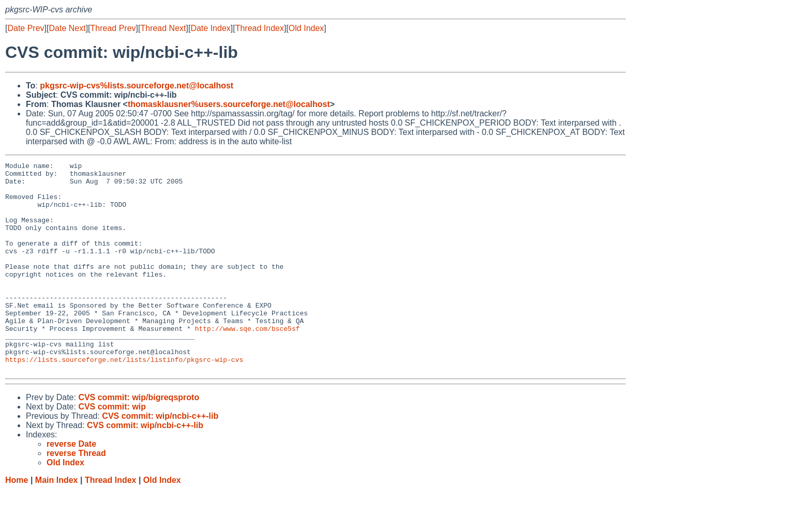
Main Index (57, 522)
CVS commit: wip (112, 449)
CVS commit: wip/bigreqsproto (139, 439)
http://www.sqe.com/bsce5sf (247, 362)
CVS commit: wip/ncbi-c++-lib (160, 458)
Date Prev (26, 28)
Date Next (67, 28)
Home (17, 522)
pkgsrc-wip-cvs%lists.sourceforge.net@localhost (137, 86)
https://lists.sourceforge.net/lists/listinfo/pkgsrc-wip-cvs (124, 400)
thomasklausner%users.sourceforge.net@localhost (229, 104)
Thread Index (260, 28)
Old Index (306, 28)
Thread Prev (113, 28)
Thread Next (163, 28)
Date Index (210, 28)
